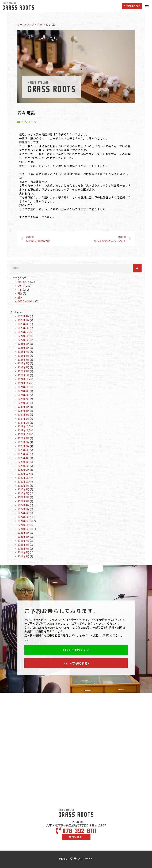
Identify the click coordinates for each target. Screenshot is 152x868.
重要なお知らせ (26, 301)
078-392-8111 (76, 831)
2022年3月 (24, 509)
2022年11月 (24, 477)
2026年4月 (24, 316)
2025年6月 (24, 355)
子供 (20, 290)
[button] (132, 6)
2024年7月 (24, 399)
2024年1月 (24, 422)
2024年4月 (24, 411)
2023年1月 (24, 470)
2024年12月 (24, 379)
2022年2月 (24, 513)
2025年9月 (24, 344)
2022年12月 (24, 474)
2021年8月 (24, 537)
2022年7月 (24, 493)
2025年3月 (24, 367)
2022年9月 (24, 485)
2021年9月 (24, 533)
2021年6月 (24, 544)
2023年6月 (24, 450)
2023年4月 (24, 458)
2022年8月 (24, 489)
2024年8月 (24, 395)
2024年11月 (24, 383)
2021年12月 (24, 521)
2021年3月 (24, 556)
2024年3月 (24, 414)
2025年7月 (24, 351)
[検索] (137, 268)
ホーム (21, 24)
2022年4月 (24, 505)
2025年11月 (24, 336)
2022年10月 (24, 481)
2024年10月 (24, 387)
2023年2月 (24, 466)
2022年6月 (24, 497)
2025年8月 (24, 348)
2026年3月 (24, 320)
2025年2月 (24, 371)
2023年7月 (24, 446)
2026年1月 (24, 328)
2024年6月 (24, 403)
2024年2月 (24, 418)
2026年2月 (24, 324)
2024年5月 (24, 407)
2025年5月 (24, 359)
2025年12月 (24, 332)
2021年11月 (24, 525)
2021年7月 (24, 540)
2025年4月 (24, 363)
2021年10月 (24, 529)
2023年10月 (24, 434)
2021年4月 (24, 552)
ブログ (31, 24)
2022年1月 (24, 517)
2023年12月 (24, 426)
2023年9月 (24, 438)
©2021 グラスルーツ (76, 859)
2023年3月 (24, 462)
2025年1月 (24, 375)
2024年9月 (24, 391)
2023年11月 (24, 430)
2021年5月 (24, 548)
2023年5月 (24, 454)
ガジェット (24, 282)
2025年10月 (24, 340)
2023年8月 (24, 442)
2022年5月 (24, 501)
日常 (20, 293)
